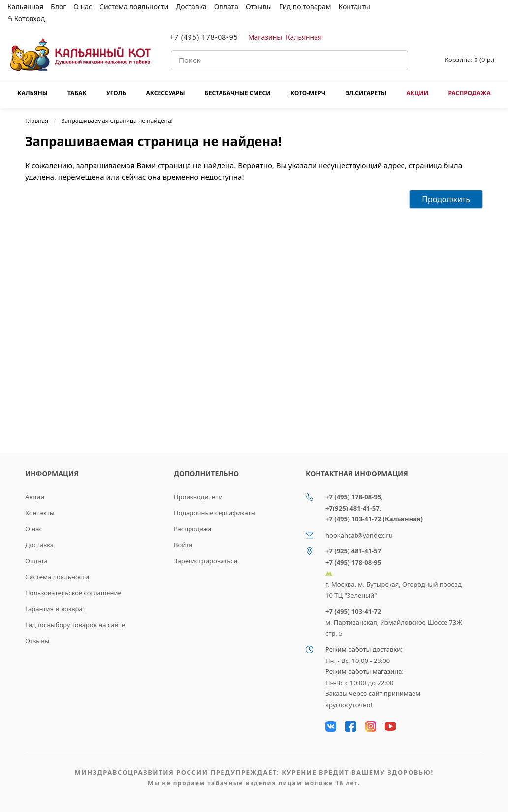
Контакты (354, 7)
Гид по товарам (305, 7)
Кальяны (32, 93)
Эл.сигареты (366, 93)
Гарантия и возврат (55, 609)
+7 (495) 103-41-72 (353, 611)
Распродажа (469, 93)
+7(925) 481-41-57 (352, 508)
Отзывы (259, 7)
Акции (417, 93)
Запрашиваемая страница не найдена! (117, 121)
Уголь (116, 93)
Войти (183, 545)
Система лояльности (134, 7)
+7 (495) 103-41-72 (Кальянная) (374, 519)
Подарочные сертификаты (215, 513)
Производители (198, 497)
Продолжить (446, 199)
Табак (77, 93)
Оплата (226, 7)
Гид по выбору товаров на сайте (75, 625)
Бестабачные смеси (238, 93)
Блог (58, 7)
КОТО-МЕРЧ (308, 93)
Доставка (191, 7)
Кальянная (25, 7)
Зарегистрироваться (206, 561)
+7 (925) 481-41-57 (353, 551)
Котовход (26, 18)
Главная (37, 121)
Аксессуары (165, 93)
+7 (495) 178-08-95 (204, 37)
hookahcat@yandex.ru (359, 535)
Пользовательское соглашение (73, 593)
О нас (83, 7)
